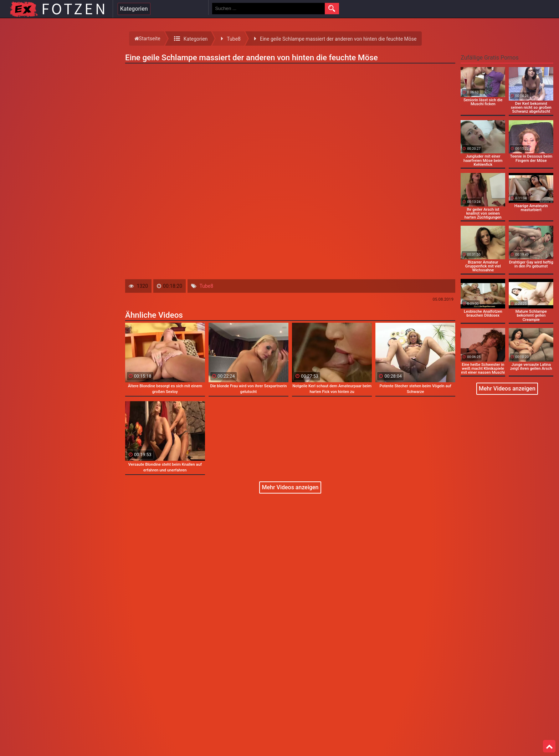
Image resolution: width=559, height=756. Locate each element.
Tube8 (207, 286)
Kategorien (134, 9)
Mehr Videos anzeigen (290, 487)
